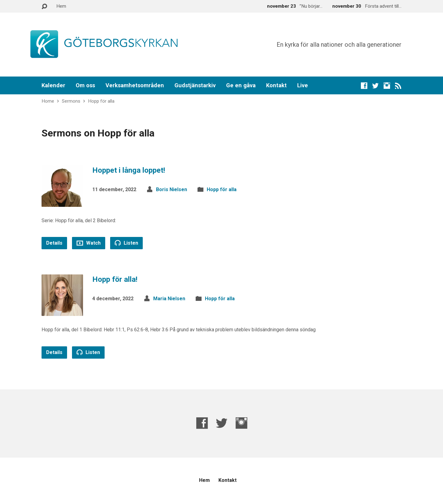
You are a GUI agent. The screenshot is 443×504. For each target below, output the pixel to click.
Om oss (85, 85)
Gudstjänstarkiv (195, 85)
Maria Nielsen (169, 299)
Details (54, 243)
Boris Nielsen (172, 189)
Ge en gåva (241, 85)
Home (48, 101)
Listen (126, 243)
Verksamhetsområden (135, 85)
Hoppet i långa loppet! (129, 170)
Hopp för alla (101, 101)
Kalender (53, 85)
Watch (89, 243)
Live (303, 85)
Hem (61, 6)
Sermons (71, 101)
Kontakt (276, 85)
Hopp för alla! (115, 279)
